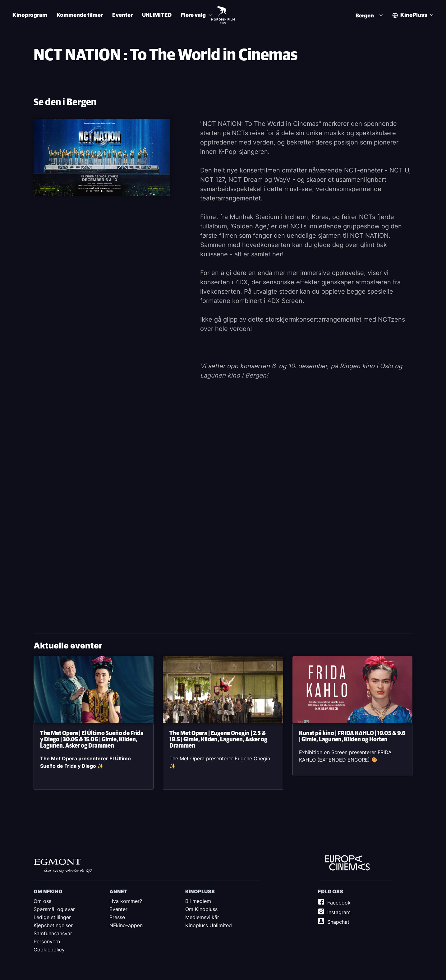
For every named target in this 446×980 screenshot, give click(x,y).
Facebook (339, 903)
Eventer (122, 15)
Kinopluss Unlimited (209, 925)
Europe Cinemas (347, 863)
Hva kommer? (126, 901)
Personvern (47, 941)
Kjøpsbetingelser (53, 925)
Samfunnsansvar (53, 933)
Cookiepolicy (49, 950)
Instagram (339, 912)
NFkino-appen (126, 925)
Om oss (42, 901)
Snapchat (338, 922)
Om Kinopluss (201, 909)
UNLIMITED (157, 15)
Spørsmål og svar (54, 909)
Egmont (63, 866)
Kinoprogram (30, 15)
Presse (117, 917)
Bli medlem (198, 901)
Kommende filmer (80, 15)
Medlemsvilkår (202, 917)
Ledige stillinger (52, 917)
